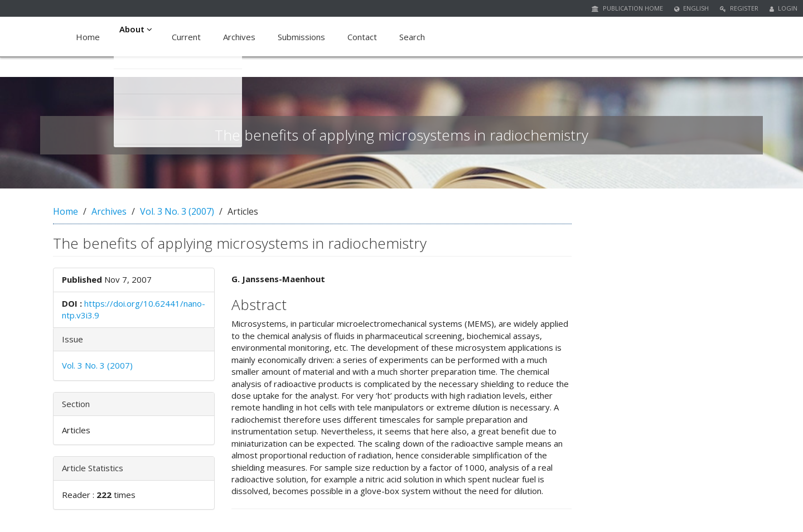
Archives (243, 37)
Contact (366, 37)
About (137, 37)
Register (739, 8)
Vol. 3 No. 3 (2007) (177, 211)
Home (88, 37)
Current (190, 37)
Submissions (305, 37)
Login (783, 8)
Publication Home (627, 8)
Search (415, 37)
